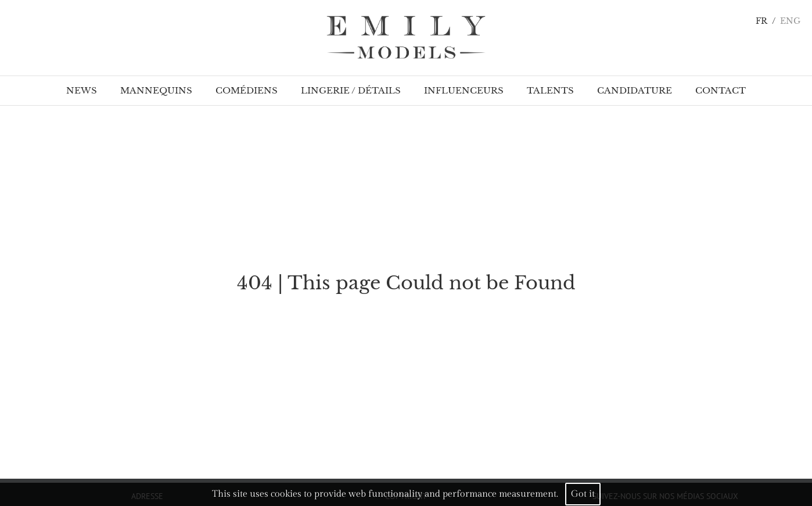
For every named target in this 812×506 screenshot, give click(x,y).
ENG (790, 21)
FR (761, 21)
